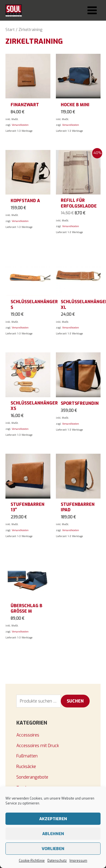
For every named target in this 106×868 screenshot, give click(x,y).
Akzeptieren (53, 819)
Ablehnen (53, 834)
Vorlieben (53, 849)
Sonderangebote (32, 777)
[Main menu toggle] (92, 10)
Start (10, 30)
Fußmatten (27, 756)
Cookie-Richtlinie (32, 861)
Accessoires (28, 735)
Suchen (75, 701)
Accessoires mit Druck (38, 746)
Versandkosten (20, 125)
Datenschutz (57, 861)
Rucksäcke (26, 767)
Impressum (78, 861)
